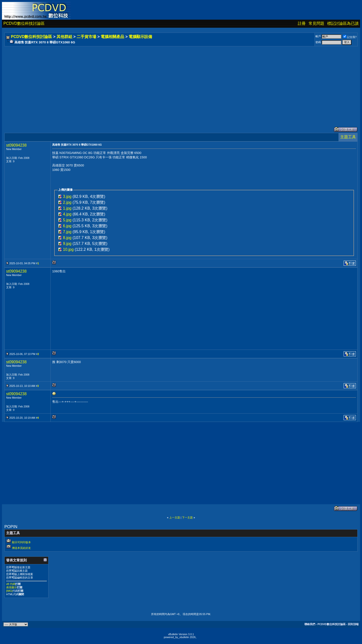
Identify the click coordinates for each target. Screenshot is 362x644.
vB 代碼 (11, 584)
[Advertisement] (152, 82)
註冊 (302, 23)
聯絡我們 (310, 624)
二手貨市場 (86, 37)
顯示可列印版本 (21, 542)
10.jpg (68, 249)
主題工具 (348, 137)
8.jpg (67, 238)
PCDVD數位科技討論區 (24, 23)
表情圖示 (12, 587)
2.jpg (67, 202)
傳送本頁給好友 (21, 548)
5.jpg (67, 220)
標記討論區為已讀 (343, 23)
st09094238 (16, 145)
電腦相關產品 (112, 37)
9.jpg (67, 244)
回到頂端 (353, 624)
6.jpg (67, 226)
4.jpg (67, 214)
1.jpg (67, 208)
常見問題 (316, 23)
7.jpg (67, 232)
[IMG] (9, 591)
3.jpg (67, 196)
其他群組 (64, 37)
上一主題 (175, 518)
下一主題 (187, 518)
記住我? (350, 37)
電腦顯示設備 (140, 37)
